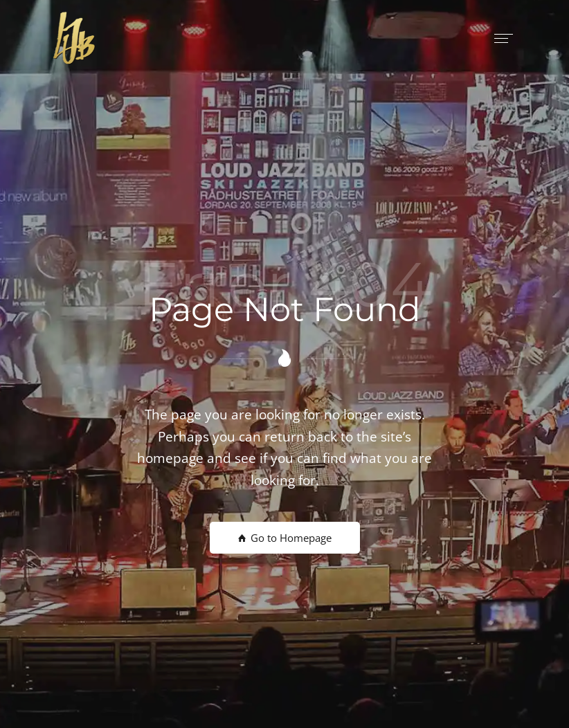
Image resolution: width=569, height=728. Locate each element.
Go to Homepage (285, 538)
